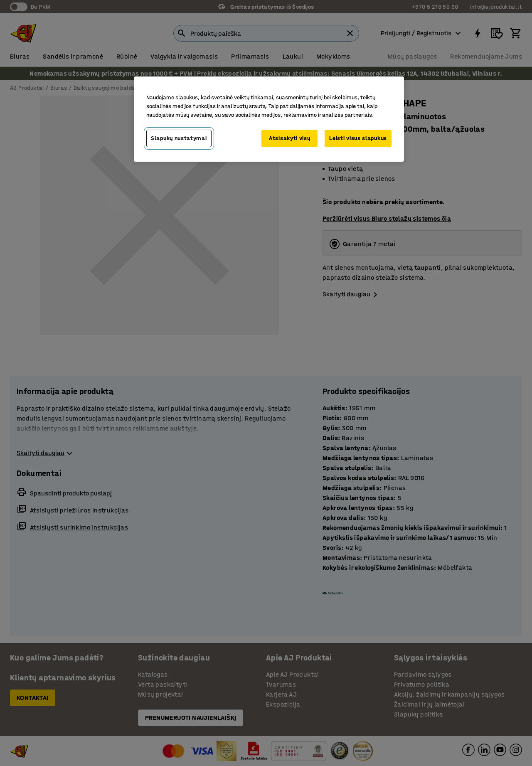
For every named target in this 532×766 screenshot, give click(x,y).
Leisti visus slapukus (358, 138)
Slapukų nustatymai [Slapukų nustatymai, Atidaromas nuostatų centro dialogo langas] (179, 138)
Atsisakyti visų (290, 138)
